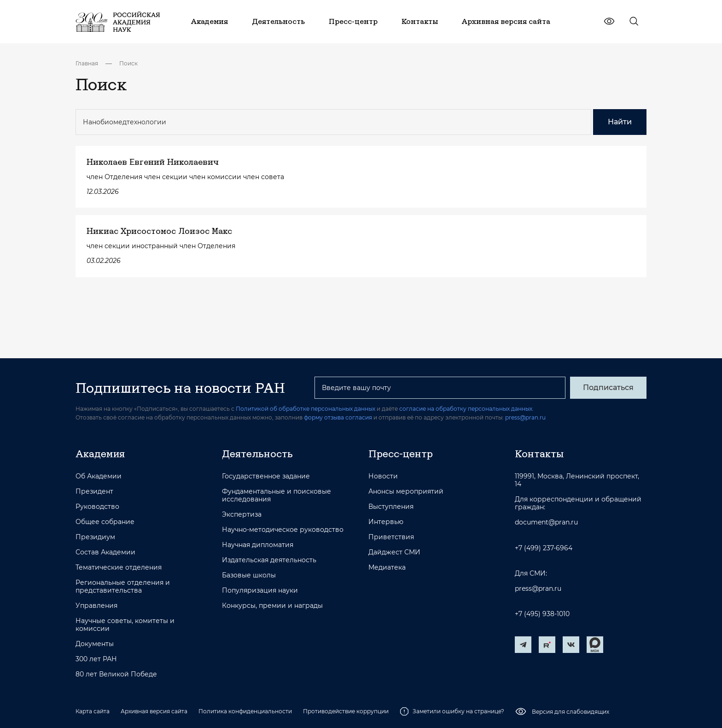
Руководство (97, 507)
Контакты (539, 454)
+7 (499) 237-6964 (544, 548)
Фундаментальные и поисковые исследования (277, 495)
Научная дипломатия (258, 545)
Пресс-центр (401, 454)
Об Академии (99, 476)
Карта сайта (93, 711)
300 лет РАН (96, 659)
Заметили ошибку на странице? (452, 711)
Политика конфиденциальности (245, 711)
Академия (100, 454)
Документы (95, 644)
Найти (620, 122)
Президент (94, 492)
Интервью (386, 522)
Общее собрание (105, 522)
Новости (383, 476)
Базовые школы (249, 575)
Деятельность (257, 454)
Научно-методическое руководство (283, 530)
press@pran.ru (525, 417)
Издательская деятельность (269, 560)
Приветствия (391, 537)
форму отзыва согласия (338, 417)
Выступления (391, 507)
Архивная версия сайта (154, 711)
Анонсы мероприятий (406, 492)
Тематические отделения (119, 568)
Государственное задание (266, 476)
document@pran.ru (546, 522)
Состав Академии (105, 552)
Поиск (128, 63)
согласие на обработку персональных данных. (466, 409)
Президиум (95, 537)
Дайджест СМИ (394, 552)
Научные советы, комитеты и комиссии (125, 625)
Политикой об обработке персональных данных (306, 409)
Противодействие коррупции (346, 711)
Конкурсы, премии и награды (272, 606)
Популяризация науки (260, 591)
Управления (96, 606)
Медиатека (387, 568)
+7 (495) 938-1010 (542, 614)
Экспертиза (242, 515)
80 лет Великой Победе (116, 674)
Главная (87, 63)
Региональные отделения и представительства (123, 587)
